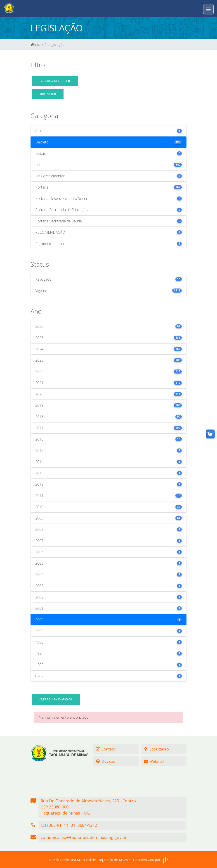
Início (37, 44)
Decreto (55, 81)
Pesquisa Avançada (56, 699)
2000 (48, 94)
